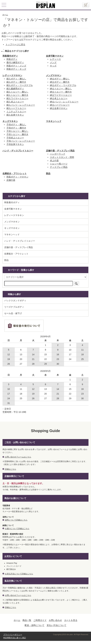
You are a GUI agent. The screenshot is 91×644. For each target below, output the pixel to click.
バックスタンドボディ (15, 300)
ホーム (17, 620)
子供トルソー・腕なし (17, 131)
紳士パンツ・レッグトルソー (64, 102)
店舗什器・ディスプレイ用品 (60, 151)
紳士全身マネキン (59, 108)
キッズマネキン (10, 121)
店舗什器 (11, 180)
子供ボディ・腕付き (16, 128)
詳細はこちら (11, 469)
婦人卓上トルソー (15, 102)
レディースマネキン (12, 75)
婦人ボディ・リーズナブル (20, 85)
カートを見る (71, 620)
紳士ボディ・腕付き (60, 82)
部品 (48, 173)
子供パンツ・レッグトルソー (21, 141)
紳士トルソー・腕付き (61, 92)
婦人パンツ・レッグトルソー (21, 105)
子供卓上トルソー (15, 138)
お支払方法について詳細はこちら (19, 574)
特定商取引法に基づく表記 (15, 638)
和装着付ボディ (10, 56)
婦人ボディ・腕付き (16, 82)
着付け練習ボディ (15, 62)
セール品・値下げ (13, 313)
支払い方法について (56, 625)
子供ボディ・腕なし (16, 125)
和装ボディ (12, 59)
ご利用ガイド (40, 620)
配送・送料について (35, 625)
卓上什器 (54, 160)
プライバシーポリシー (13, 635)
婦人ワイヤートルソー (17, 98)
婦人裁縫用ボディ (15, 89)
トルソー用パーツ (59, 164)
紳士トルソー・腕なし (61, 89)
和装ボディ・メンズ (16, 66)
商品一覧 (27, 620)
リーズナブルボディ (14, 307)
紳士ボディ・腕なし (60, 79)
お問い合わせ (55, 620)
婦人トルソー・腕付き (17, 95)
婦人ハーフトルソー (16, 108)
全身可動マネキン (55, 56)
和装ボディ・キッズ (16, 69)
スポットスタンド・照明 (62, 157)
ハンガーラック (58, 154)
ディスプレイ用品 (59, 167)
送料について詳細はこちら (16, 520)
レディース (55, 59)
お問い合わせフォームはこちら (18, 457)
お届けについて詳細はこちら (17, 529)
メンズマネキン (54, 75)
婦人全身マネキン (15, 115)
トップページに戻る (15, 44)
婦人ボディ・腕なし (16, 79)
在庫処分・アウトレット (15, 173)
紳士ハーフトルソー (60, 105)
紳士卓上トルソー (59, 98)
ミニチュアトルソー (16, 112)
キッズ (53, 66)
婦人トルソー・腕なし (17, 92)
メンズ (53, 62)
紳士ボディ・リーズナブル (63, 85)
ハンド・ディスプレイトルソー (18, 151)
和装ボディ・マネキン (17, 177)
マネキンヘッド (54, 121)
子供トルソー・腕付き (17, 134)
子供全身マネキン (15, 144)
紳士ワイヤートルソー (61, 95)
